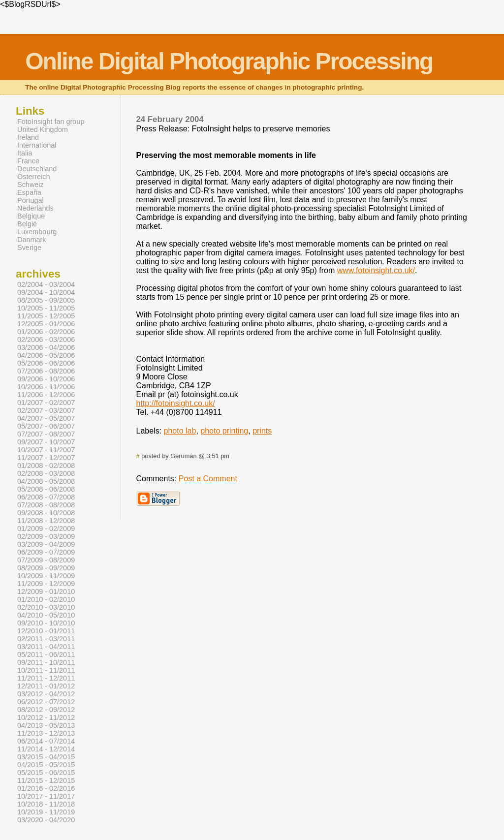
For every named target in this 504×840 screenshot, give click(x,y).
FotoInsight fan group (51, 122)
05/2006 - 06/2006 (46, 363)
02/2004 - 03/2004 (46, 284)
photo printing (224, 431)
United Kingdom (43, 129)
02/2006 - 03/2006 (46, 340)
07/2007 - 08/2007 (46, 434)
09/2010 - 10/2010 (46, 623)
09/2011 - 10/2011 (46, 662)
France (28, 161)
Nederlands (35, 208)
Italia (25, 153)
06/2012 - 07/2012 (46, 702)
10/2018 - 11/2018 (46, 804)
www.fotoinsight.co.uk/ (376, 270)
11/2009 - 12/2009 (46, 584)
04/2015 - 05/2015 (46, 765)
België (27, 224)
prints (262, 431)
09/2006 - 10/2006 (46, 379)
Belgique (31, 216)
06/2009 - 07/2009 (46, 552)
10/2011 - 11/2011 (46, 670)
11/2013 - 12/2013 (46, 733)
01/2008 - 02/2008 (46, 466)
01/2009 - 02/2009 (46, 529)
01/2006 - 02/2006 (46, 332)
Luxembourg (37, 232)
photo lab (180, 431)
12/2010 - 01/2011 (46, 631)
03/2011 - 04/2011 (46, 647)
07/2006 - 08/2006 (46, 371)
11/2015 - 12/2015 (46, 780)
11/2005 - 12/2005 (46, 316)
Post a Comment (208, 479)
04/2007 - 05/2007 (46, 418)
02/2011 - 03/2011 (46, 639)
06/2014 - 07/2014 (46, 741)
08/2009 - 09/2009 (46, 568)
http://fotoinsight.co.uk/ (176, 403)
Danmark (32, 240)
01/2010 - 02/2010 (46, 599)
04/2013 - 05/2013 (46, 725)
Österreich (34, 177)
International (37, 145)
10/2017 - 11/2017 (46, 796)
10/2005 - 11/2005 (46, 308)
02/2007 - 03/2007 (46, 410)
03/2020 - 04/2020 (46, 820)
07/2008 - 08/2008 (46, 505)
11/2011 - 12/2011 (46, 678)
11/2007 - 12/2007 (46, 458)
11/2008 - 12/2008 (46, 521)
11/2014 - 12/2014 (46, 749)
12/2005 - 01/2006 (46, 324)
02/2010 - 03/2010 (46, 607)
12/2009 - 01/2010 (46, 591)
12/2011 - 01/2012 (46, 686)
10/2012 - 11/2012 (46, 717)
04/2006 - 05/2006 (46, 355)
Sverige (29, 248)
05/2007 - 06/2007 (46, 426)
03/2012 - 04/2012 (46, 694)
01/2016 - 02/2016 (46, 788)
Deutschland (37, 169)
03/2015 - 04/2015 (46, 757)
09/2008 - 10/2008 (46, 513)
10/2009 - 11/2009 (46, 576)
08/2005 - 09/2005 (46, 300)
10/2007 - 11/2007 (46, 450)
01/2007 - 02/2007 (46, 403)
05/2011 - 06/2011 (46, 654)
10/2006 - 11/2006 (46, 387)
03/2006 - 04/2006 (46, 347)
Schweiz (31, 185)
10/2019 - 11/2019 (46, 812)
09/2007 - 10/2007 (46, 442)
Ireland (28, 137)
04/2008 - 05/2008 (46, 481)
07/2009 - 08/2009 (46, 560)
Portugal (31, 200)
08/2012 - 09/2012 (46, 710)
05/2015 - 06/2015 (46, 773)
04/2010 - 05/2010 (46, 615)
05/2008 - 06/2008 (46, 489)
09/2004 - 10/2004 (46, 292)
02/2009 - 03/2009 (46, 536)
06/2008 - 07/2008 (46, 497)
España (29, 192)
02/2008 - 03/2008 (46, 473)
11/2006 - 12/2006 (46, 395)
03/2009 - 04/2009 (46, 544)
